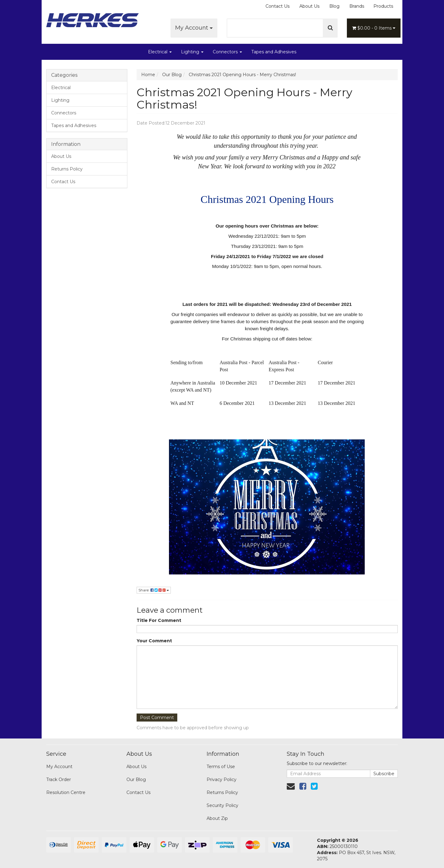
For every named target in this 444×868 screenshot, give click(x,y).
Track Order (59, 780)
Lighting (192, 52)
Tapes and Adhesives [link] (74, 125)
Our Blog (136, 780)
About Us (309, 6)
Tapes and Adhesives (274, 52)
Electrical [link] (61, 88)
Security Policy (222, 805)
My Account (194, 28)
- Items (374, 28)
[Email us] (291, 786)
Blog (334, 6)
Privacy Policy (222, 780)
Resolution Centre (66, 792)
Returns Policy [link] (67, 169)
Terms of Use (221, 767)
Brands (357, 6)
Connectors (227, 52)
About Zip (217, 818)
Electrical (160, 52)
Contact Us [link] (63, 182)
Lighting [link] (60, 100)
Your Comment (154, 641)
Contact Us (277, 6)
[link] (303, 786)
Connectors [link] (64, 113)
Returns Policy (222, 792)
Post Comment (157, 718)
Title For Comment (159, 620)
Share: (154, 590)
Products (383, 6)
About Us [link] (61, 156)
